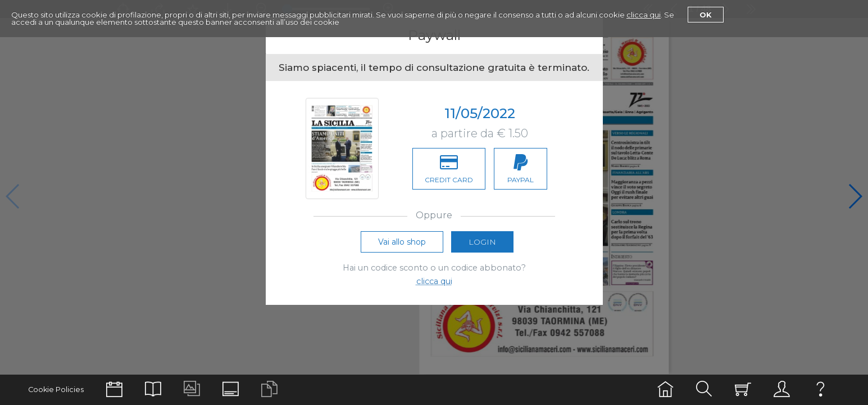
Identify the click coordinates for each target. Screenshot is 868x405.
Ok (706, 15)
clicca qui (644, 15)
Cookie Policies (56, 390)
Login (482, 242)
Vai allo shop (402, 242)
